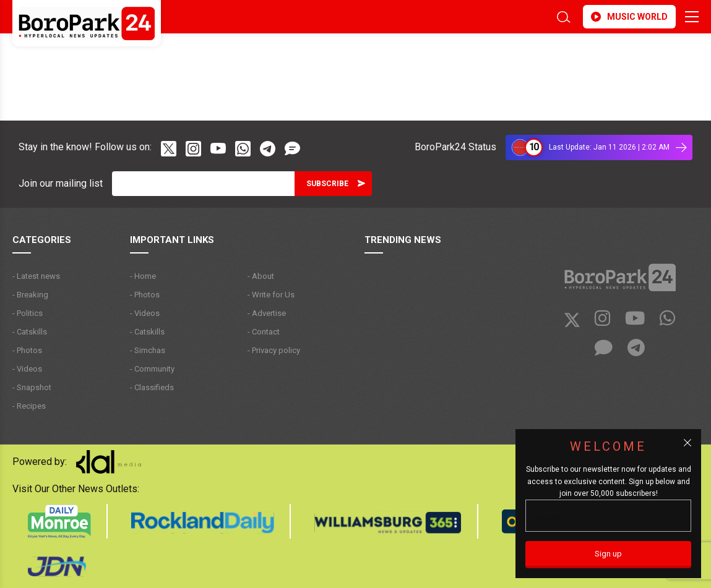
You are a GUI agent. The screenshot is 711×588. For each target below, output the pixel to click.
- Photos (27, 350)
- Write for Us (271, 295)
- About (261, 276)
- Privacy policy (274, 350)
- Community (152, 369)
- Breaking (30, 295)
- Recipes (29, 406)
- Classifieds (152, 387)
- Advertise (267, 313)
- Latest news (36, 276)
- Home (143, 276)
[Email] (203, 184)
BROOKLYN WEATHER (122, 58)
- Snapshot (32, 387)
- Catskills (30, 332)
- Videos (27, 369)
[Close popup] (687, 443)
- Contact (264, 332)
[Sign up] (608, 555)
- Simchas (148, 350)
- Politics (28, 313)
